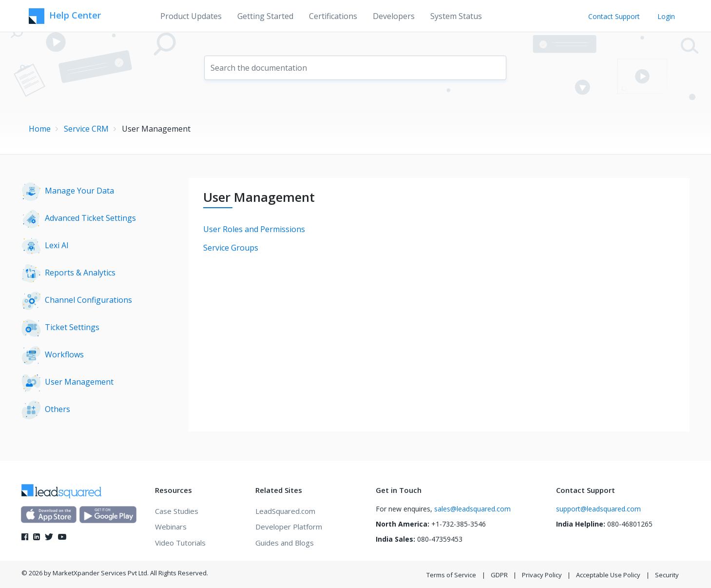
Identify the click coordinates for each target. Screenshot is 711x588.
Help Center (65, 16)
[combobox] (355, 68)
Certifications (333, 16)
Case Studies (177, 511)
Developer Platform (289, 527)
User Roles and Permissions (254, 229)
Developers (394, 16)
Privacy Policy (542, 575)
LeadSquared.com (285, 511)
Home (40, 129)
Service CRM (86, 129)
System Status (456, 16)
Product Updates (191, 16)
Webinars (171, 527)
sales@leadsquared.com (472, 509)
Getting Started (265, 16)
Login (666, 16)
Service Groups (231, 248)
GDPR (499, 575)
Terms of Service (451, 575)
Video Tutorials (180, 543)
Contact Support (614, 16)
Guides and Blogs (285, 543)
